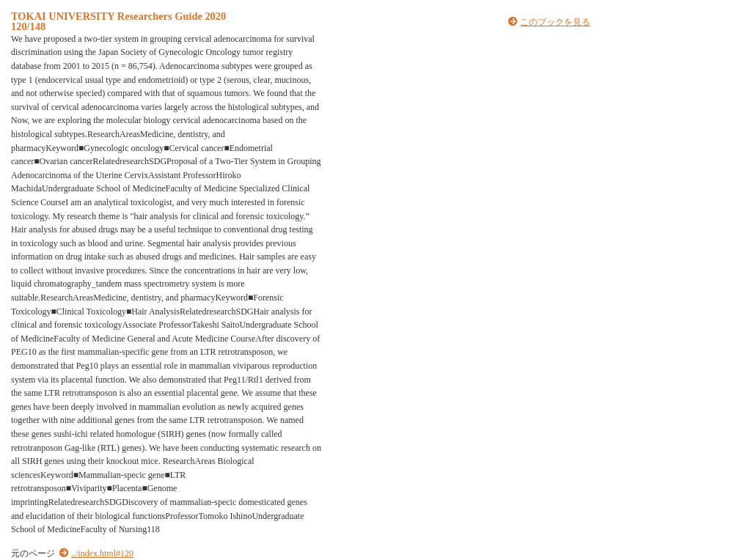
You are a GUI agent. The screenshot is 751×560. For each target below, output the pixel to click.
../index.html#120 (102, 553)
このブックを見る (555, 22)
